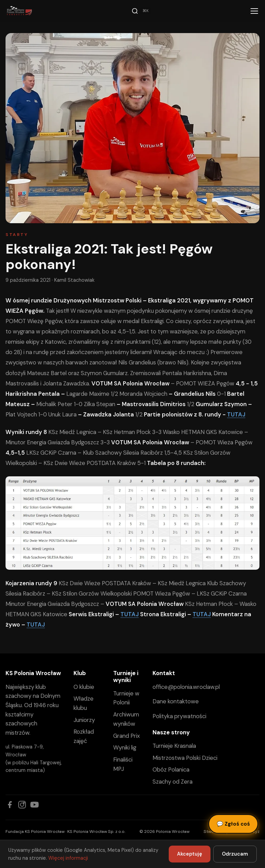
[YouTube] (35, 805)
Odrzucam (235, 854)
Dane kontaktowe (176, 701)
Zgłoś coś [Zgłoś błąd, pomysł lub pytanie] (233, 824)
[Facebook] (10, 805)
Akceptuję (190, 854)
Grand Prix (126, 736)
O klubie (84, 687)
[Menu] (254, 11)
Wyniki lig (125, 747)
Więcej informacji (68, 858)
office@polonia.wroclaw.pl (186, 687)
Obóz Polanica (171, 769)
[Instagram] (22, 805)
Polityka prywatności (179, 716)
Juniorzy (84, 720)
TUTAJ (236, 414)
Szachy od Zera (173, 782)
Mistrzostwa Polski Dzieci (185, 758)
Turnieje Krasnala (174, 746)
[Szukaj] (141, 11)
